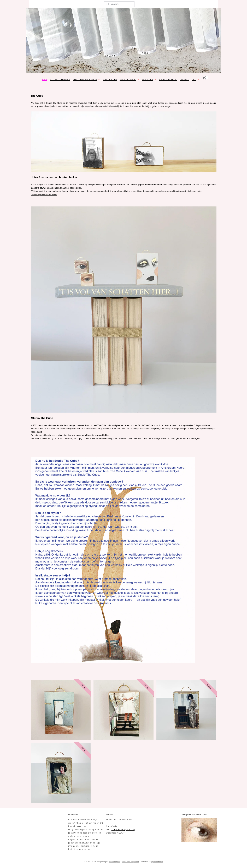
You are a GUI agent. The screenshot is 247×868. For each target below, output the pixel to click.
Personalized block (60, 79)
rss (119, 862)
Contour (184, 79)
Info (196, 79)
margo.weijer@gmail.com (123, 830)
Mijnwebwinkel (157, 862)
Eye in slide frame (168, 79)
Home (45, 79)
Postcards (149, 79)
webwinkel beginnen (130, 862)
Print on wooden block (87, 79)
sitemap (112, 862)
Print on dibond (130, 79)
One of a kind (110, 79)
